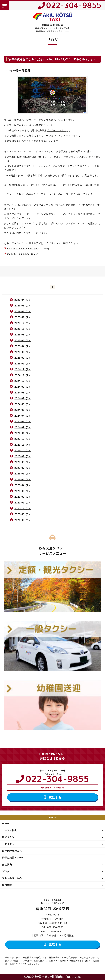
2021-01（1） (23, 503)
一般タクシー (9, 844)
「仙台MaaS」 (44, 166)
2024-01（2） (23, 433)
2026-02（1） (23, 312)
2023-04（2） (23, 485)
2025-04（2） (23, 346)
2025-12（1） (23, 323)
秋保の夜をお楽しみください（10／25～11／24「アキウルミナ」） (52, 59)
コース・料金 (9, 830)
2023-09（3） (23, 456)
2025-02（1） (23, 358)
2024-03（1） (23, 422)
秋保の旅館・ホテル (13, 858)
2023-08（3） (23, 462)
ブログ (6, 871)
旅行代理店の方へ (12, 851)
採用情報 (7, 885)
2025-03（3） (23, 352)
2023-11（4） (23, 445)
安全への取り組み (12, 878)
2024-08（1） (23, 393)
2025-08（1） (23, 335)
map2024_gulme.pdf (19, 254)
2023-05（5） (23, 480)
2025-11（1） (23, 329)
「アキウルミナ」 (57, 130)
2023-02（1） (23, 497)
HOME (6, 823)
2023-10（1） (23, 451)
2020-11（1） (23, 509)
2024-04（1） (23, 416)
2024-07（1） (23, 398)
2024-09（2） (23, 387)
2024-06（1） (23, 404)
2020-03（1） (23, 520)
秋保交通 (41, 977)
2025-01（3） (23, 364)
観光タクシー (9, 837)
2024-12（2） (23, 369)
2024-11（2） (23, 375)
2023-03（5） (23, 491)
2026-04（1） (23, 300)
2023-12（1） (23, 439)
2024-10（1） (23, 381)
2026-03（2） (23, 306)
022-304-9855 (74, 5)
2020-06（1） (23, 514)
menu (5, 5)
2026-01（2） (23, 317)
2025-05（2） (23, 341)
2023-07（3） (23, 468)
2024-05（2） (23, 410)
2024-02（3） (23, 427)
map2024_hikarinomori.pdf (22, 249)
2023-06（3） (23, 474)
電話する (55, 797)
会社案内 (7, 865)
